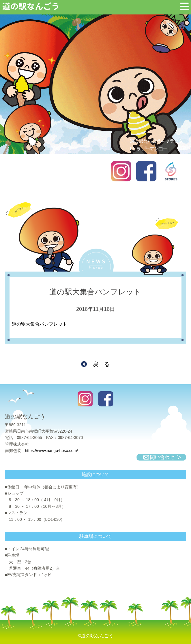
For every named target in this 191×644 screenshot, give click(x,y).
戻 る (101, 364)
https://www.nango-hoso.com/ (52, 451)
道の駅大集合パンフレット (40, 324)
